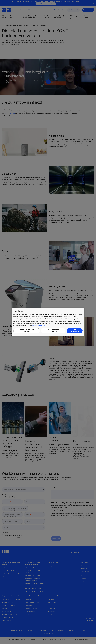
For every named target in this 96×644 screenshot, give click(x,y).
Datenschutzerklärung (38, 325)
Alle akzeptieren (75, 331)
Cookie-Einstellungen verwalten (27, 331)
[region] (48, 322)
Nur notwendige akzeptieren (53, 331)
